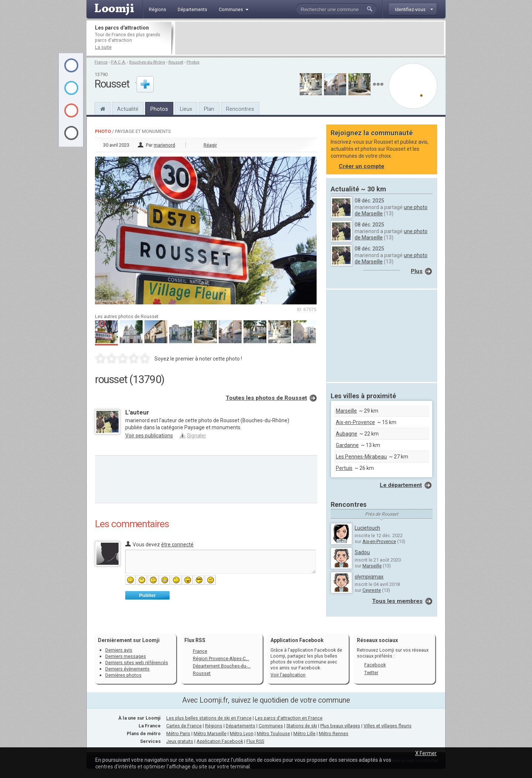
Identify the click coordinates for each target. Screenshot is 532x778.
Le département (401, 485)
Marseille (346, 411)
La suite (103, 47)
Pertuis (344, 468)
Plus (417, 271)
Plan (209, 109)
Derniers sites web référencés (137, 663)
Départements (241, 726)
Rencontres (240, 109)
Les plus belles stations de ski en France (209, 718)
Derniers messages (126, 656)
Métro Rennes (334, 733)
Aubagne (347, 434)
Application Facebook (220, 741)
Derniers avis (119, 650)
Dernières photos (123, 675)
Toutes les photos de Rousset (266, 398)
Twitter (371, 673)
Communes (271, 726)
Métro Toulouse (273, 733)
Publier (147, 595)
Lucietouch (367, 528)
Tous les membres (397, 601)
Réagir (210, 145)
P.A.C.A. (118, 62)
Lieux (186, 109)
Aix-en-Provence (355, 422)
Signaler (197, 436)
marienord (164, 145)
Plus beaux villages (340, 726)
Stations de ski (302, 726)
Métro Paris (178, 733)
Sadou (362, 552)
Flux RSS (195, 640)
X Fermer (426, 753)
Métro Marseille (210, 733)
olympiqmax (369, 577)
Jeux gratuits (180, 741)
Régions (214, 726)
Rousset (176, 62)
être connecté (177, 545)
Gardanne (347, 445)
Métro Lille (304, 733)
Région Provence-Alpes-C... (221, 658)
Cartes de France (184, 726)
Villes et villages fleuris (388, 726)
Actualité (128, 109)
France (101, 62)
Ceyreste (372, 590)
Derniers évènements (127, 669)
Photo (103, 131)
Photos (193, 62)
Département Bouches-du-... (222, 666)
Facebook (375, 665)
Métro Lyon (242, 733)
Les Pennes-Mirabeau (361, 457)
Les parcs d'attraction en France (289, 718)
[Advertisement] (310, 38)
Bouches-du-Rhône (147, 62)
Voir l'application (288, 675)
